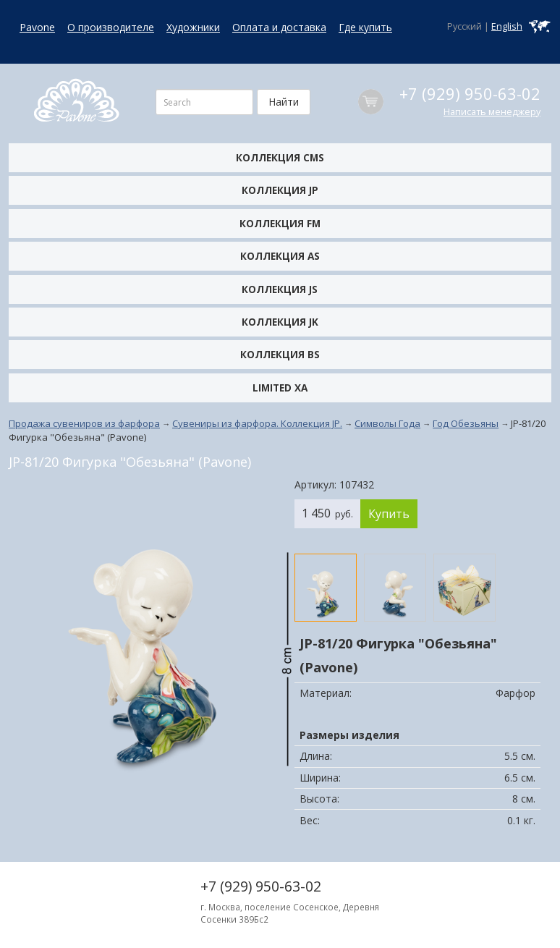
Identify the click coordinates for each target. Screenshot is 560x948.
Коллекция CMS (280, 157)
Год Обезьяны (466, 423)
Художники (193, 27)
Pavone (37, 27)
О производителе (111, 27)
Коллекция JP (280, 190)
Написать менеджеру (492, 112)
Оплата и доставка (279, 27)
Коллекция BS (280, 354)
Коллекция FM (280, 223)
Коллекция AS (280, 256)
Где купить (365, 27)
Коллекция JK (280, 322)
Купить (389, 514)
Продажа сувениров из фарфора (84, 423)
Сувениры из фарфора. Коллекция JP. (257, 423)
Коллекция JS (280, 289)
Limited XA (280, 388)
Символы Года (387, 423)
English (507, 26)
